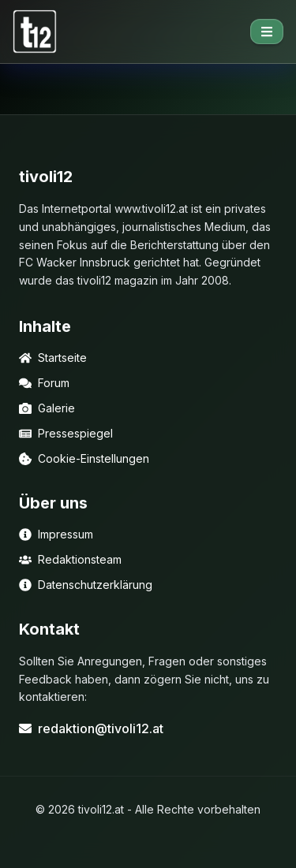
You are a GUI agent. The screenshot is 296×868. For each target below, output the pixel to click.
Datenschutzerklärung (86, 585)
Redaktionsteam (70, 559)
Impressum (56, 534)
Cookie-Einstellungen (84, 458)
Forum (44, 383)
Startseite (53, 358)
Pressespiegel (66, 433)
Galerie (47, 408)
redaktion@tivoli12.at (91, 728)
